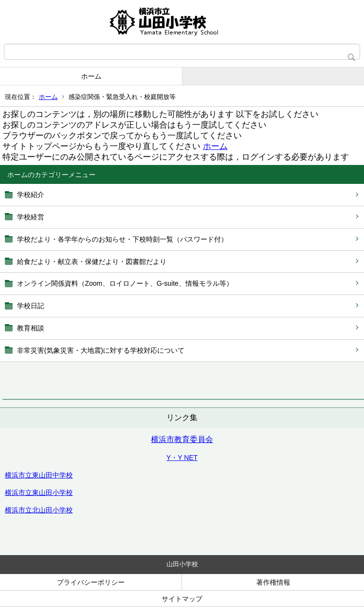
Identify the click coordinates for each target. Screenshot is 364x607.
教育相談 (31, 328)
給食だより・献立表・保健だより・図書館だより (92, 262)
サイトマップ (182, 599)
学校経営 (31, 217)
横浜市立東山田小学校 (39, 492)
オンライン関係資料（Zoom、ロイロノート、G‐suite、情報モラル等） (125, 283)
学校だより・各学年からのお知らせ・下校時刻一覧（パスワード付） (122, 239)
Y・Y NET (182, 458)
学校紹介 (31, 195)
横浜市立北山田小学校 (39, 510)
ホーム (91, 76)
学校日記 (31, 306)
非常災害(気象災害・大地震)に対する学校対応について (101, 350)
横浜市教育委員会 (182, 439)
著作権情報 (273, 582)
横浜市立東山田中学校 (39, 475)
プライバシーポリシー (91, 582)
